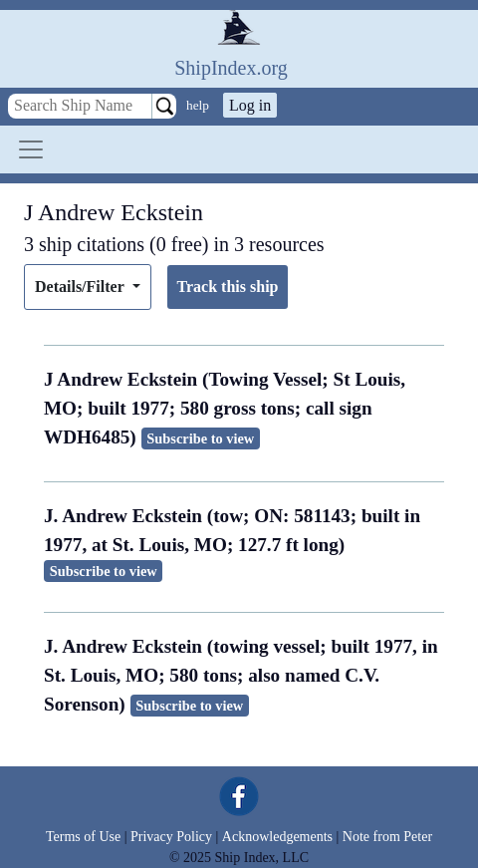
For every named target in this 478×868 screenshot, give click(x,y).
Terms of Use (83, 837)
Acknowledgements (277, 837)
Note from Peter (387, 837)
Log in (250, 105)
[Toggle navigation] (31, 149)
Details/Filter (81, 287)
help (198, 105)
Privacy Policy (171, 837)
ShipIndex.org (231, 68)
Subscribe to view (200, 438)
